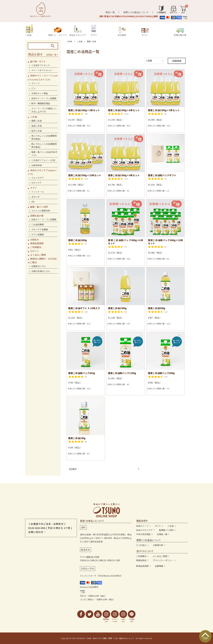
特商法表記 (141, 560)
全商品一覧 (51, 55)
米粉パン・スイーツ (58, 32)
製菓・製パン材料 (39, 207)
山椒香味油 (37, 165)
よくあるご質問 (38, 255)
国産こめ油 (91, 41)
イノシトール (38, 192)
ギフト (145, 32)
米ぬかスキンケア (78, 31)
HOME (70, 41)
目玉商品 (122, 31)
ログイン (35, 251)
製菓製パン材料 (166, 530)
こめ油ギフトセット (41, 65)
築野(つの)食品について (136, 12)
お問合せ (35, 240)
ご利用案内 (36, 247)
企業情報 (159, 566)
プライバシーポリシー (163, 560)
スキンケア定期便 (40, 229)
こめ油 (29, 30)
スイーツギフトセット (42, 70)
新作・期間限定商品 (41, 103)
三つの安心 (141, 545)
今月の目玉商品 (143, 534)
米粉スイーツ (142, 526)
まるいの (35, 197)
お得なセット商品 (40, 93)
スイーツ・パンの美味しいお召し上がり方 (44, 110)
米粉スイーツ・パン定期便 (44, 98)
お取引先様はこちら (41, 271)
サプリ (94, 30)
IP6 (33, 202)
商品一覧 (110, 12)
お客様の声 (158, 545)
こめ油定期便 (38, 224)
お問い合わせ (36, 532)
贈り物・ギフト (38, 61)
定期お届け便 (180, 32)
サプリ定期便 (38, 234)
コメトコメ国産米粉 (41, 211)
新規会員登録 (37, 243)
